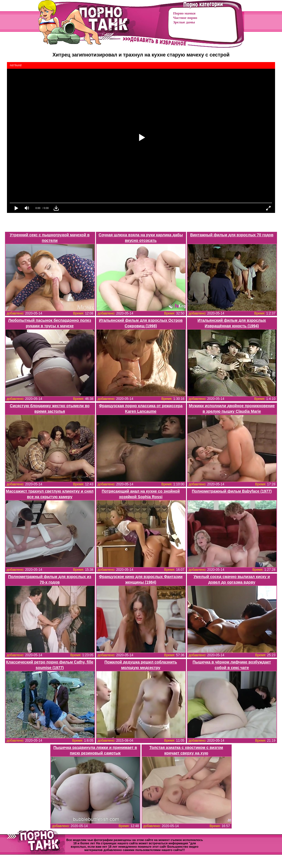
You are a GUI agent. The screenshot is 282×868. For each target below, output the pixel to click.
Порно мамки (184, 13)
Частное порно (185, 18)
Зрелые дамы (184, 22)
